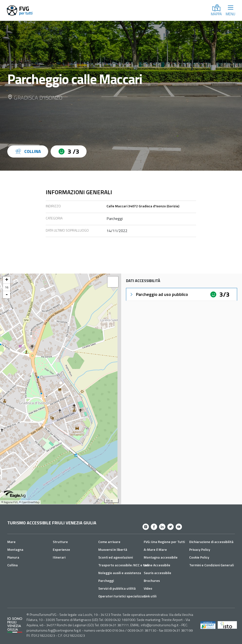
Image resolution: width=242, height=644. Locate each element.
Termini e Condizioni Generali (211, 565)
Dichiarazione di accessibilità (211, 542)
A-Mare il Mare (155, 549)
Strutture (60, 542)
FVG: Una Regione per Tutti (164, 542)
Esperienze (61, 549)
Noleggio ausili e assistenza (120, 573)
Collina (13, 565)
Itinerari (59, 557)
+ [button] (7, 280)
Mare (11, 542)
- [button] (7, 295)
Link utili (150, 596)
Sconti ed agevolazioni (116, 557)
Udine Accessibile (157, 565)
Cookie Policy (199, 557)
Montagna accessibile (161, 557)
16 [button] (7, 287)
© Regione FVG (10, 502)
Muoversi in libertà (113, 549)
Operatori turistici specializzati (122, 596)
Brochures (152, 581)
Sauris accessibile (157, 573)
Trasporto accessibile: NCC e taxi (124, 565)
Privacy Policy (200, 549)
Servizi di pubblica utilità (117, 588)
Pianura (13, 557)
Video (148, 588)
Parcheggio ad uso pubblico (159, 294)
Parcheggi (106, 581)
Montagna (15, 549)
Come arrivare (109, 542)
